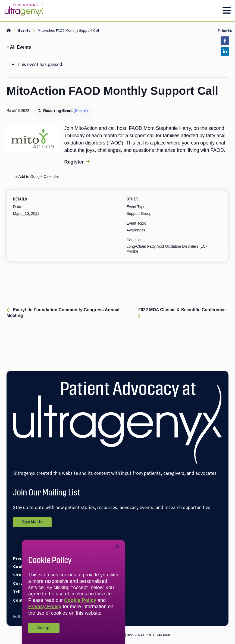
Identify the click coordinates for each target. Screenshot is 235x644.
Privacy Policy (45, 607)
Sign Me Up (37, 523)
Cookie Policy (80, 600)
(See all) (81, 111)
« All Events (19, 47)
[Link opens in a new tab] (225, 41)
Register (74, 162)
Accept (44, 628)
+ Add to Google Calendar (37, 177)
